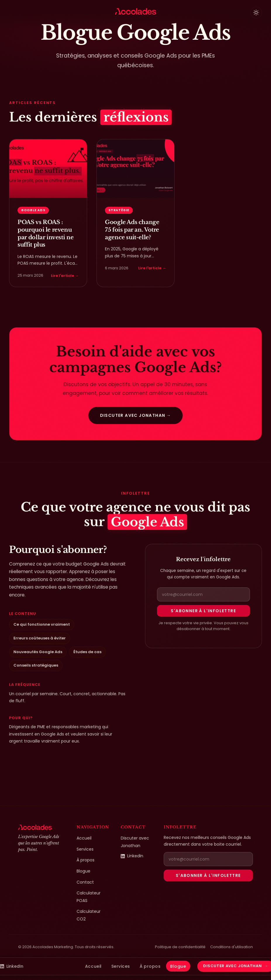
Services (85, 849)
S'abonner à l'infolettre (203, 611)
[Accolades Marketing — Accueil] (135, 11)
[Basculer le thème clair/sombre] (256, 13)
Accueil (84, 838)
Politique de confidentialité (180, 947)
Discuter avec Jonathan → (135, 415)
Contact (85, 882)
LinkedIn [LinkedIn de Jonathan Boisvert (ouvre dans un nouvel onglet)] (132, 856)
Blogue (83, 871)
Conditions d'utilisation (232, 947)
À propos (86, 860)
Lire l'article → (65, 276)
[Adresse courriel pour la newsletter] (203, 594)
